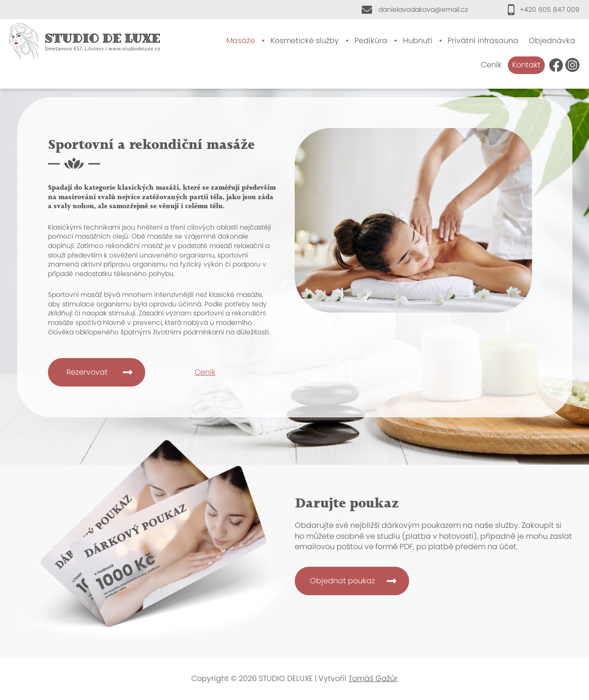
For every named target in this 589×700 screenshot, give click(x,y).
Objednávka (552, 41)
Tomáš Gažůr (373, 678)
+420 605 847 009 (550, 9)
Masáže (241, 41)
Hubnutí (418, 41)
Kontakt (526, 65)
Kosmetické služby (305, 41)
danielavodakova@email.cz (423, 9)
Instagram (572, 65)
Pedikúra (371, 41)
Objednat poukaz (342, 581)
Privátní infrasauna (483, 41)
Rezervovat (87, 372)
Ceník (491, 65)
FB (556, 65)
